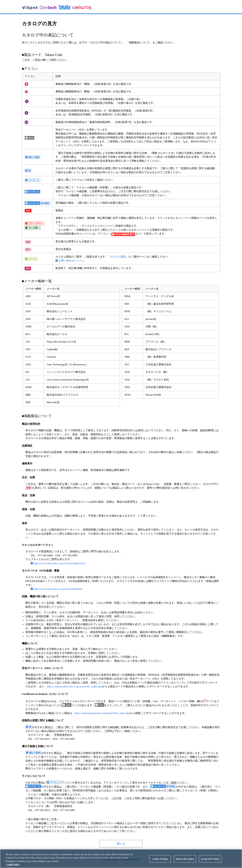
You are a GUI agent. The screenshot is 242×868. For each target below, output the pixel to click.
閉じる (121, 844)
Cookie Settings (160, 859)
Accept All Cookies (210, 859)
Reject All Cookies (185, 859)
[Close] (236, 859)
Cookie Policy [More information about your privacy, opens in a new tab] (13, 865)
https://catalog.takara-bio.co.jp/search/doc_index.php (74, 686)
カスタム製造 (118, 257)
